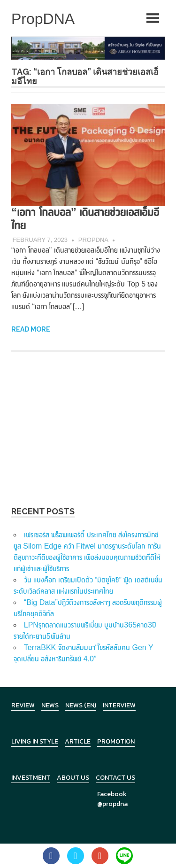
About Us (73, 778)
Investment (31, 778)
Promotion (116, 741)
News (50, 705)
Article (78, 741)
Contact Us (115, 778)
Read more (31, 329)
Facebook (112, 794)
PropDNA (93, 240)
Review (23, 705)
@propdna (112, 804)
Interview (119, 705)
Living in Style (35, 741)
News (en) (81, 705)
